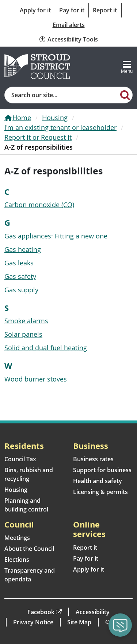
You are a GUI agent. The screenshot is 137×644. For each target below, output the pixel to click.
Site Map (79, 622)
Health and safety (98, 481)
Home (22, 118)
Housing (55, 118)
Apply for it (35, 10)
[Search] (125, 95)
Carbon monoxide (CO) (39, 205)
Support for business (102, 470)
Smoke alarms (26, 321)
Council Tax (20, 459)
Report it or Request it (38, 137)
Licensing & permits (100, 492)
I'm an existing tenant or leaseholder (60, 127)
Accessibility (93, 612)
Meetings (17, 538)
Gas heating (23, 249)
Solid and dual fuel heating (46, 348)
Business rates (93, 459)
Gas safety (20, 276)
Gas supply (21, 290)
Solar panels (23, 334)
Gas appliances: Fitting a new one (56, 236)
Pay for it (72, 10)
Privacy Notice (33, 622)
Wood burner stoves (36, 379)
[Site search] (62, 95)
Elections (17, 560)
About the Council (29, 549)
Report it (105, 10)
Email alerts (69, 25)
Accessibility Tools (73, 39)
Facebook (41, 612)
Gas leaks (19, 263)
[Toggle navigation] (127, 67)
